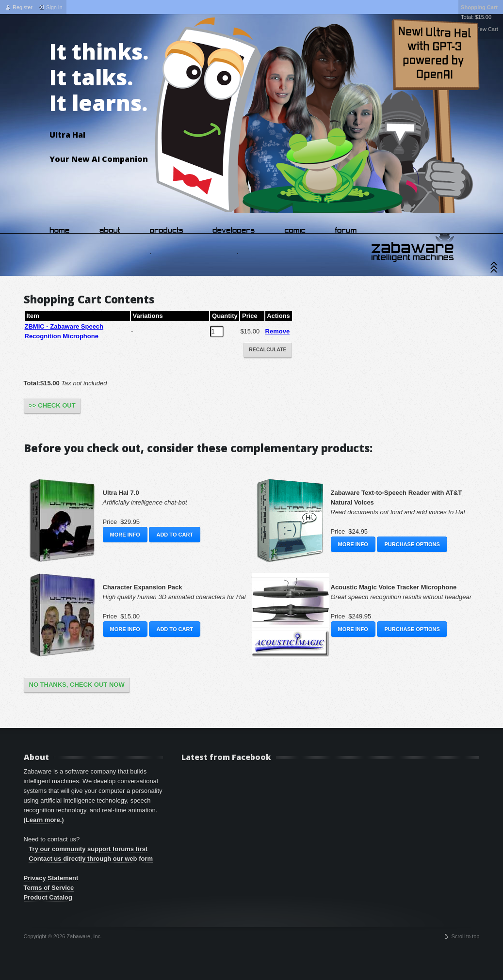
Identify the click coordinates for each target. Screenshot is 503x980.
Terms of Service (49, 888)
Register (23, 7)
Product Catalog (48, 897)
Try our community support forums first (88, 849)
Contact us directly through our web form (91, 859)
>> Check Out (52, 405)
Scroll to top (465, 936)
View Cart (485, 29)
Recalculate (268, 350)
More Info (125, 535)
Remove (278, 331)
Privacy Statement (51, 878)
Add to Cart (175, 535)
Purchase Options (412, 544)
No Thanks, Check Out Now (77, 685)
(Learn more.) (44, 820)
